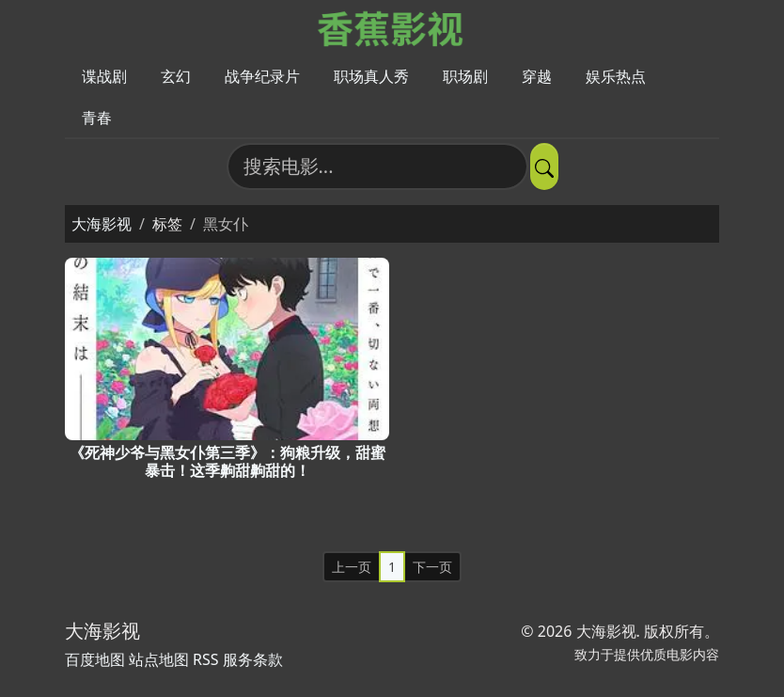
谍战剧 (104, 76)
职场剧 (465, 76)
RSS (206, 659)
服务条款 (253, 659)
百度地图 (95, 659)
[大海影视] (392, 27)
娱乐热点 (616, 76)
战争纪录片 (262, 76)
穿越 (537, 76)
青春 (97, 118)
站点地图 (159, 659)
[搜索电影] (377, 166)
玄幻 (176, 76)
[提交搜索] (544, 166)
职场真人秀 (371, 76)
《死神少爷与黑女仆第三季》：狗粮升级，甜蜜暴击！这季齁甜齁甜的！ (227, 461)
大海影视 (102, 224)
